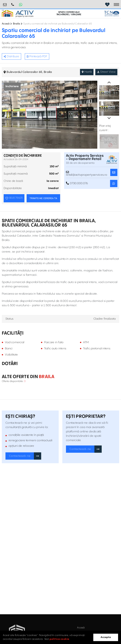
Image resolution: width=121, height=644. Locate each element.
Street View (106, 72)
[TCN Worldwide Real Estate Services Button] (112, 14)
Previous (109, 82)
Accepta (106, 637)
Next (109, 118)
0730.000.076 (13, 3)
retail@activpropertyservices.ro (5, 3)
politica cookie (59, 639)
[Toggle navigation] (116, 5)
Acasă (6, 24)
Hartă (87, 72)
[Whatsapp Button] (21, 5)
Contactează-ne (20, 456)
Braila (17, 24)
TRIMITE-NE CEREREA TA (43, 198)
